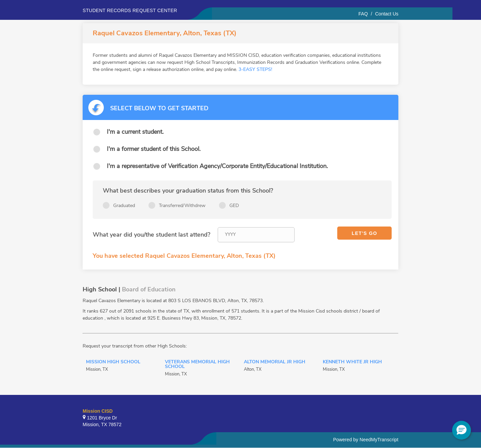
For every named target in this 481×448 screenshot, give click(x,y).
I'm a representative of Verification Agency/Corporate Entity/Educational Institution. (217, 166)
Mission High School (113, 362)
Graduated (124, 206)
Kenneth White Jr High (352, 362)
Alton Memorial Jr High (275, 362)
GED (234, 206)
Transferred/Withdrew (182, 206)
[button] (462, 430)
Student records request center (130, 10)
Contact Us (387, 14)
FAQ (363, 14)
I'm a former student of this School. (154, 149)
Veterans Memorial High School (197, 365)
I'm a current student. (135, 132)
